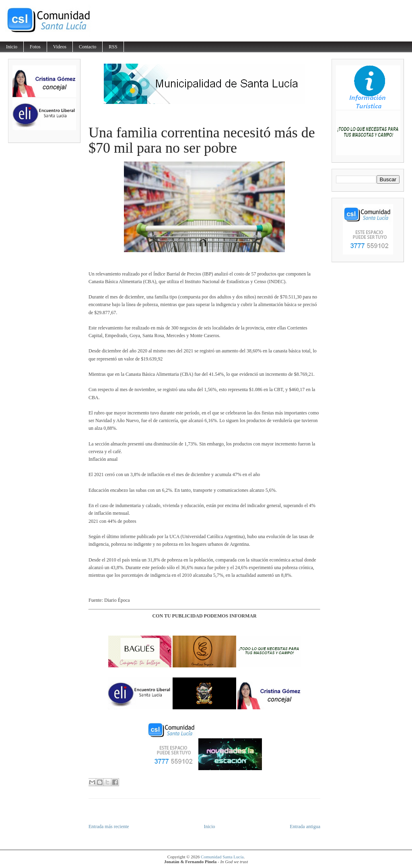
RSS (113, 47)
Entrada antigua (305, 827)
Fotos (35, 47)
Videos (60, 47)
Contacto (88, 47)
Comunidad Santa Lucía (222, 857)
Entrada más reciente (109, 827)
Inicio (12, 47)
